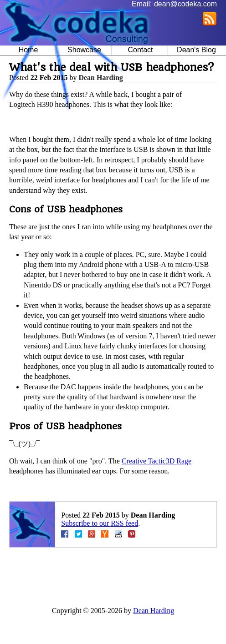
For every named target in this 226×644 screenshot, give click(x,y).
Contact (140, 50)
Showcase (84, 50)
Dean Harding (100, 78)
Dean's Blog (196, 50)
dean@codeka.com (185, 4)
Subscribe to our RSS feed (100, 523)
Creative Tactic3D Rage (157, 461)
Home (28, 50)
